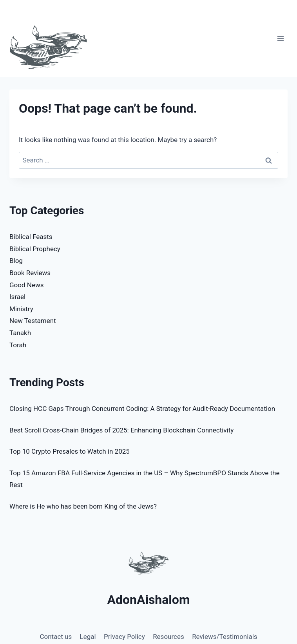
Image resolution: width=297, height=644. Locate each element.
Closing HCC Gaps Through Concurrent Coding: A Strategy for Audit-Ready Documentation (142, 409)
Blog (16, 261)
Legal (88, 637)
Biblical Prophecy (35, 249)
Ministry (21, 309)
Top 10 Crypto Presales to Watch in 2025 (70, 451)
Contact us (56, 637)
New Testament (33, 321)
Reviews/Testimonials (225, 637)
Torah (18, 345)
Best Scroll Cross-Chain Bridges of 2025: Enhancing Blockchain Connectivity (121, 430)
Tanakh (20, 333)
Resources (168, 637)
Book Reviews (30, 273)
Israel (17, 297)
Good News (26, 285)
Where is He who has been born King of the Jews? (83, 506)
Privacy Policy (124, 637)
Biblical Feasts (31, 237)
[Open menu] (280, 39)
